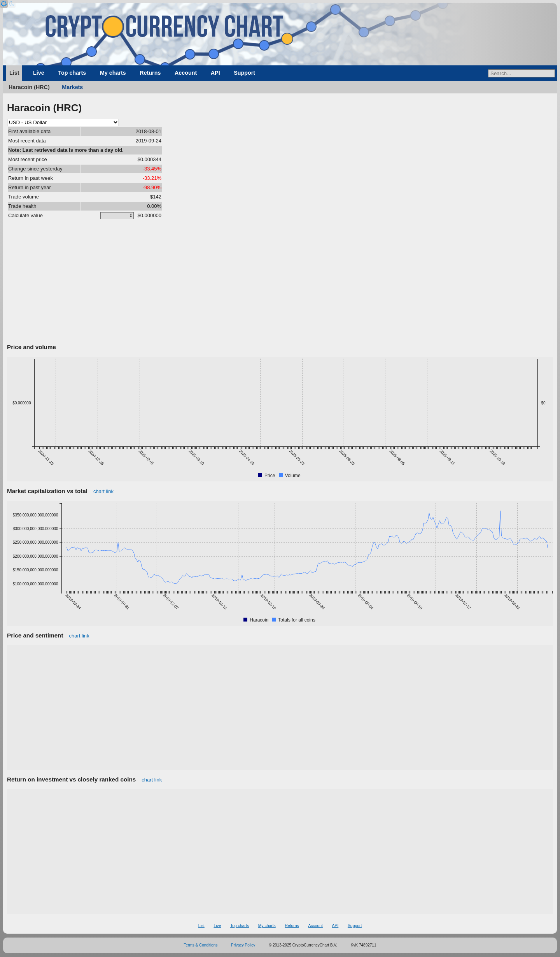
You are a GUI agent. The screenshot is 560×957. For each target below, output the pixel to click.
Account (186, 73)
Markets (72, 87)
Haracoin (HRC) (29, 87)
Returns (150, 73)
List (14, 73)
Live (39, 73)
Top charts (72, 73)
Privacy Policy (243, 945)
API (215, 73)
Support (244, 73)
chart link (103, 491)
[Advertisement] (280, 283)
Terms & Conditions (201, 945)
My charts (113, 73)
